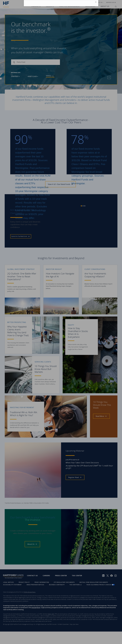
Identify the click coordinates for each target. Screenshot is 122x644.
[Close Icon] (96, 2)
